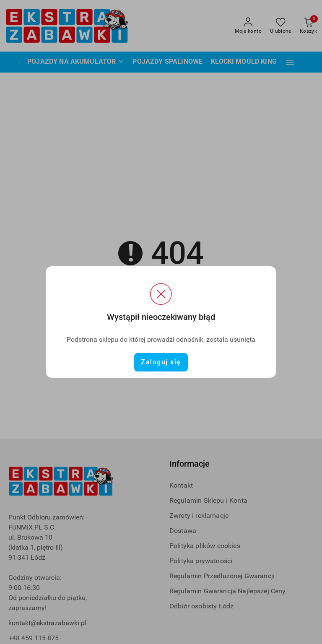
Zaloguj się (161, 362)
